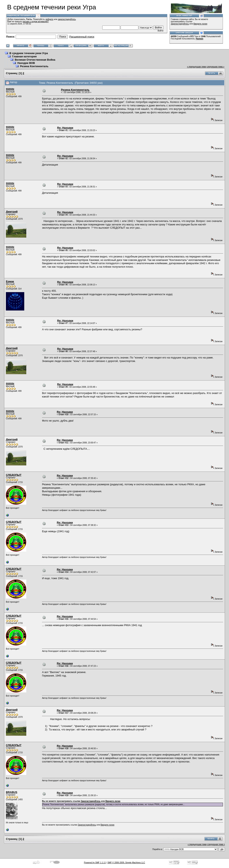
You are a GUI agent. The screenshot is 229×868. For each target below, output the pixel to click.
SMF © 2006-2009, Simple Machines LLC (126, 863)
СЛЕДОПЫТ (14, 475)
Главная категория (24, 56)
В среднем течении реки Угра (29, 53)
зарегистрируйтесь (67, 19)
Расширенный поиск (82, 37)
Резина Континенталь (34, 66)
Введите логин (200, 24)
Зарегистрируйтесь (180, 24)
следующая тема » (215, 67)
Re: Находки (65, 128)
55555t (10, 89)
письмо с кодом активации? (36, 22)
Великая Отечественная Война (35, 60)
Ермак (10, 281)
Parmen (200, 39)
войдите (50, 19)
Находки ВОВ (26, 63)
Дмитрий (12, 212)
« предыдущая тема (197, 67)
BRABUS (12, 792)
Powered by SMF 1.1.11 (95, 863)
